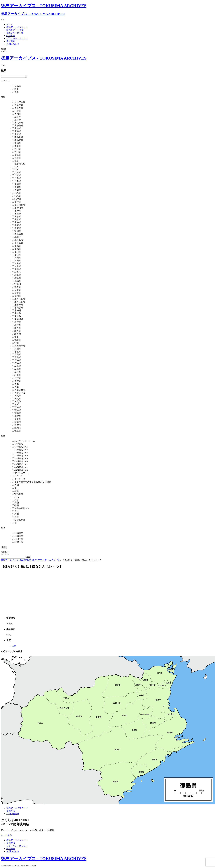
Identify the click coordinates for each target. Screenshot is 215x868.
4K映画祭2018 (20, 456)
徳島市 (17, 272)
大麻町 (17, 228)
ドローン (18, 476)
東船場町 (18, 319)
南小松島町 (19, 205)
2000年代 (18, 536)
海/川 (16, 500)
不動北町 (18, 137)
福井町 (17, 372)
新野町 (17, 293)
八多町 (17, 178)
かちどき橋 (19, 102)
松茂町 (17, 322)
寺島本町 (18, 234)
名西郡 (17, 214)
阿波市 (17, 425)
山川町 (17, 252)
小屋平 (17, 237)
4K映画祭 (18, 444)
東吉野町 (18, 305)
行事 (16, 514)
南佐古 (17, 202)
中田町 (17, 146)
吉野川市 (18, 208)
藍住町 (17, 407)
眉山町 (17, 355)
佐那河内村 (19, 164)
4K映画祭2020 (20, 461)
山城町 (17, 246)
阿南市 (17, 422)
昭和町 (17, 296)
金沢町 (17, 419)
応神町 (17, 281)
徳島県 (17, 278)
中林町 (17, 143)
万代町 (17, 114)
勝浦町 (17, 184)
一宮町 (17, 111)
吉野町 (17, 211)
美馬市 (17, 396)
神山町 (17, 366)
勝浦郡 (17, 190)
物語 (16, 505)
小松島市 (18, 240)
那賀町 (17, 416)
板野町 (17, 328)
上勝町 (17, 128)
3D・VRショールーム (24, 441)
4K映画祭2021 (20, 464)
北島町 (17, 193)
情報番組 (18, 494)
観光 (16, 517)
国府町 (17, 217)
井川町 (17, 149)
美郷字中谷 (19, 393)
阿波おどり (19, 520)
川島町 (17, 264)
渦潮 (16, 503)
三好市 (17, 117)
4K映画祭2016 (20, 450)
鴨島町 (17, 431)
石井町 (17, 360)
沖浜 (16, 343)
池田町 (17, 340)
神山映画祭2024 (21, 508)
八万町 (17, 172)
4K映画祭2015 (20, 447)
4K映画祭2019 (20, 458)
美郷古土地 (19, 390)
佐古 (16, 161)
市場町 (17, 269)
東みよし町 (19, 299)
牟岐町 (17, 352)
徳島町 (17, 275)
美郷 (16, 384)
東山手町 (18, 308)
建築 (16, 491)
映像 (16, 89)
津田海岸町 (19, 346)
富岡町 (17, 231)
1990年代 (18, 533)
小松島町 (18, 243)
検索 (4, 547)
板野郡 (17, 334)
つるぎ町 (18, 105)
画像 (16, 92)
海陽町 (17, 349)
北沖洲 (17, 199)
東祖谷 (17, 313)
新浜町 (17, 290)
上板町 (17, 134)
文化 (16, 497)
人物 (16, 485)
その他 (17, 86)
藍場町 (17, 413)
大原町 (17, 225)
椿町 (16, 337)
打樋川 (17, 284)
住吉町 (17, 158)
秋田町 (17, 375)
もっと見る (6, 835)
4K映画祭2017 (20, 453)
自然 (16, 511)
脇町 (16, 404)
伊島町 (17, 155)
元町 (16, 167)
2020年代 (18, 542)
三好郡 (17, 120)
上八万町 (18, 123)
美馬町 (17, 399)
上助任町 (18, 126)
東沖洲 (17, 310)
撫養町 (17, 287)
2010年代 (18, 539)
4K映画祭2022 (20, 467)
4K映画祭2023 (20, 470)
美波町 (17, 381)
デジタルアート (21, 473)
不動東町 (18, 140)
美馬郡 (17, 402)
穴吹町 (17, 378)
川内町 (17, 258)
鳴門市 (17, 428)
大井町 (17, 222)
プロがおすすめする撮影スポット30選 (32, 482)
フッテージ (19, 479)
